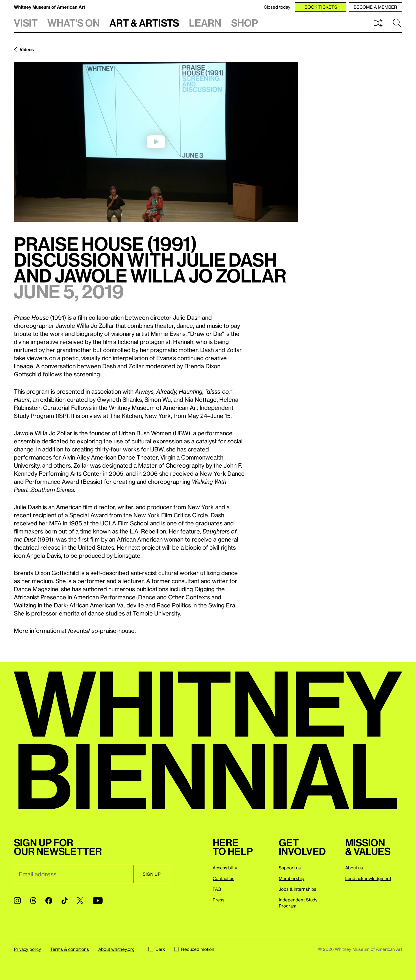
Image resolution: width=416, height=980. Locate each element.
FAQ (217, 889)
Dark (157, 949)
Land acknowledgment (368, 878)
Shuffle (378, 23)
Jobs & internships (298, 889)
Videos (27, 49)
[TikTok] (65, 901)
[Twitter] (80, 901)
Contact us (223, 878)
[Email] (74, 874)
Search (397, 23)
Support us (290, 868)
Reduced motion (194, 949)
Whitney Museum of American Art (50, 7)
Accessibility (225, 868)
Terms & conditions (70, 949)
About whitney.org (116, 949)
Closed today (277, 7)
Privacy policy (27, 949)
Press (219, 900)
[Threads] (33, 901)
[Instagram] (17, 901)
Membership (291, 878)
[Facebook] (49, 901)
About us (354, 868)
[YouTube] (98, 901)
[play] (156, 142)
